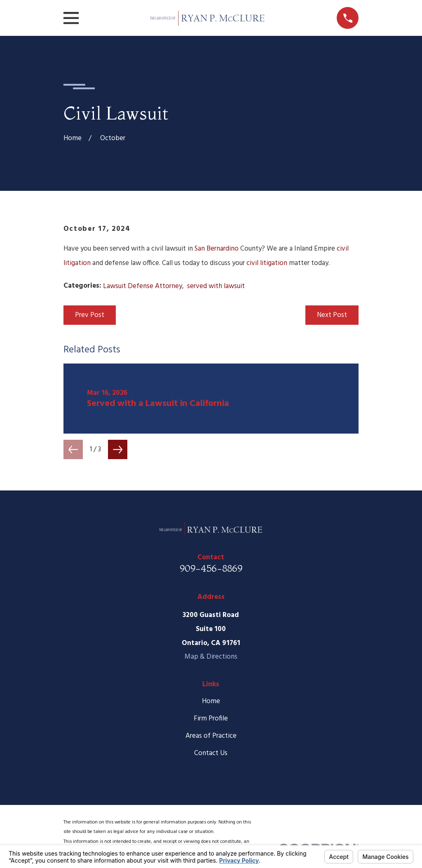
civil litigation (267, 263)
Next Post (332, 315)
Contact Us (211, 753)
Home (211, 701)
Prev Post (90, 315)
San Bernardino (217, 249)
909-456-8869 (211, 568)
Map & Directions (211, 657)
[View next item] (118, 449)
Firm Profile (211, 719)
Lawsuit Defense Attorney (143, 286)
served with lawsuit (216, 286)
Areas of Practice (211, 736)
